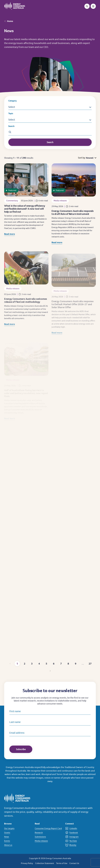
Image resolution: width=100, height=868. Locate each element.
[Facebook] (79, 833)
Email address (17, 733)
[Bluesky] (79, 845)
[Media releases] (49, 841)
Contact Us (74, 863)
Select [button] (12, 107)
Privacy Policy (27, 863)
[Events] (18, 841)
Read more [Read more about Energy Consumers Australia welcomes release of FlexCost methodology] (10, 329)
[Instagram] (79, 837)
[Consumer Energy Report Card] (49, 828)
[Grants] (18, 833)
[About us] (18, 845)
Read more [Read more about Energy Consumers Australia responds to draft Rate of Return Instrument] (57, 246)
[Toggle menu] (93, 6)
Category (12, 101)
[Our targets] (18, 828)
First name (15, 711)
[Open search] (87, 6)
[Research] (49, 833)
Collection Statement (45, 863)
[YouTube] (79, 841)
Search (11, 126)
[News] (18, 837)
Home (10, 21)
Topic (11, 113)
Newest (90, 158)
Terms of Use (62, 863)
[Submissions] (49, 837)
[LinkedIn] (79, 828)
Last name (15, 722)
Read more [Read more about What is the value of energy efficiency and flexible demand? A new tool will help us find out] (10, 235)
